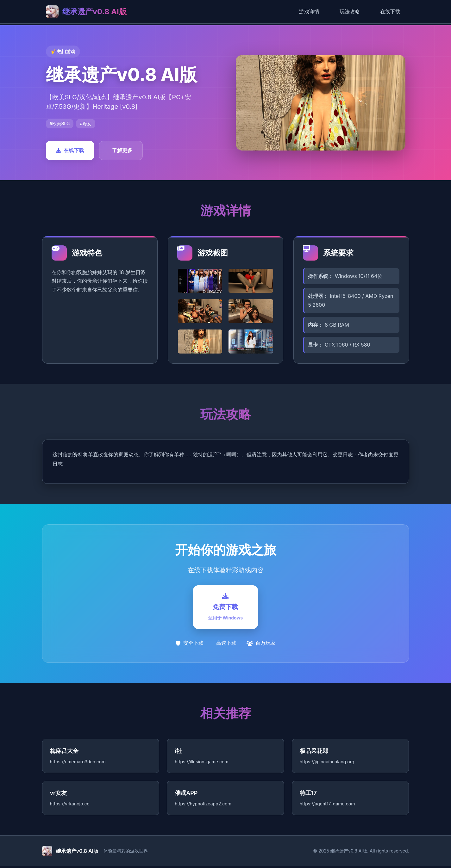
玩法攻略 (350, 11)
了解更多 (122, 150)
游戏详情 (309, 11)
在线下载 (390, 11)
